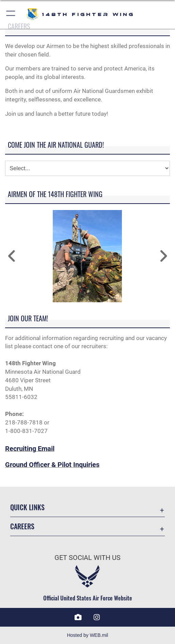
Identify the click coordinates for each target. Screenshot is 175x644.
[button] (11, 14)
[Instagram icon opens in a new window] (97, 617)
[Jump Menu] (87, 168)
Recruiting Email (30, 449)
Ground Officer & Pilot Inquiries (52, 465)
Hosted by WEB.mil (88, 635)
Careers (22, 526)
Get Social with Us (87, 558)
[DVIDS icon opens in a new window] (78, 617)
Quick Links (27, 507)
